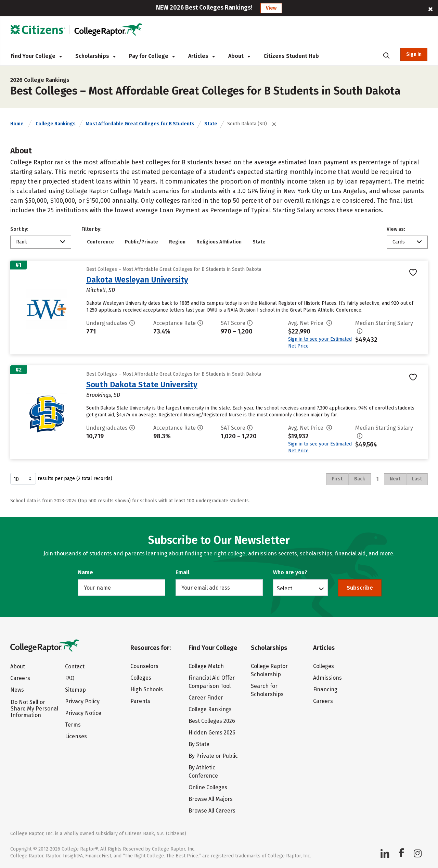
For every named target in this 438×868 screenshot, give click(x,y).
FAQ (70, 678)
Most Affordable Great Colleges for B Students (140, 124)
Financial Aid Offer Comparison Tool (212, 682)
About (239, 56)
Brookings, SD (103, 395)
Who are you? (290, 572)
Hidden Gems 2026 (212, 733)
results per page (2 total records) (61, 479)
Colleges (141, 678)
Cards (399, 242)
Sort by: (19, 229)
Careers (20, 678)
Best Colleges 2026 (212, 721)
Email (183, 572)
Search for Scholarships (267, 690)
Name (86, 572)
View (271, 8)
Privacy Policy (82, 701)
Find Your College (36, 56)
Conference (100, 242)
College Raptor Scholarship (269, 670)
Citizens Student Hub (291, 56)
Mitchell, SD (101, 290)
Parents (140, 701)
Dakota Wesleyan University (137, 280)
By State (199, 744)
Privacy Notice (83, 713)
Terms (73, 725)
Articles (201, 56)
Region (177, 242)
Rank (22, 242)
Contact (75, 666)
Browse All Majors (211, 799)
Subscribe (360, 588)
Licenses (76, 736)
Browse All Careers (212, 811)
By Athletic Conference (203, 772)
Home (17, 124)
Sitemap (75, 690)
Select (285, 588)
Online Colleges (208, 787)
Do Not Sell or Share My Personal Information (34, 709)
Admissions (327, 678)
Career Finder (206, 698)
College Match (206, 666)
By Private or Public (213, 756)
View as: (396, 229)
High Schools (147, 689)
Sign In (414, 54)
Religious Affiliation (219, 242)
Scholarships (95, 56)
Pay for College (152, 56)
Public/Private (141, 242)
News (17, 690)
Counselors (144, 666)
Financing (325, 689)
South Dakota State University (142, 385)
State (211, 124)
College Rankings (56, 124)
